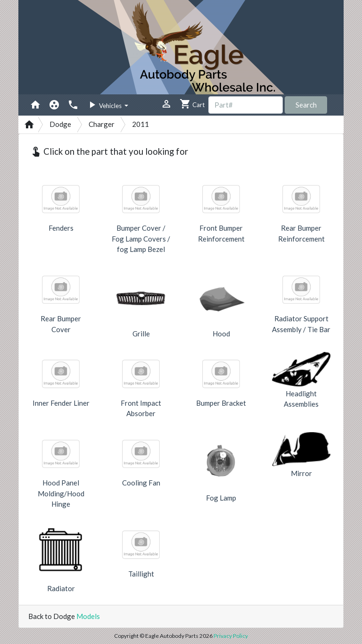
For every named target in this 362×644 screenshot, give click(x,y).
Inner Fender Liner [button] (61, 403)
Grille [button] (141, 334)
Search (306, 105)
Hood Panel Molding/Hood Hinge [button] (61, 493)
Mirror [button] (301, 473)
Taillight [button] (141, 574)
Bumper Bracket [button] (221, 403)
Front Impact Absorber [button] (141, 408)
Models (88, 616)
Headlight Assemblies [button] (301, 399)
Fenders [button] (61, 228)
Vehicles (105, 105)
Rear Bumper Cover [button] (61, 324)
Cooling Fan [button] (141, 483)
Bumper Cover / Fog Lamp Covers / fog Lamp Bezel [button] (141, 238)
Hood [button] (221, 334)
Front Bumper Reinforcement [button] (221, 233)
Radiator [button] (61, 588)
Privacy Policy (231, 636)
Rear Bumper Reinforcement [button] (301, 233)
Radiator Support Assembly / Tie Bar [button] (301, 324)
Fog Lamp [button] (221, 498)
